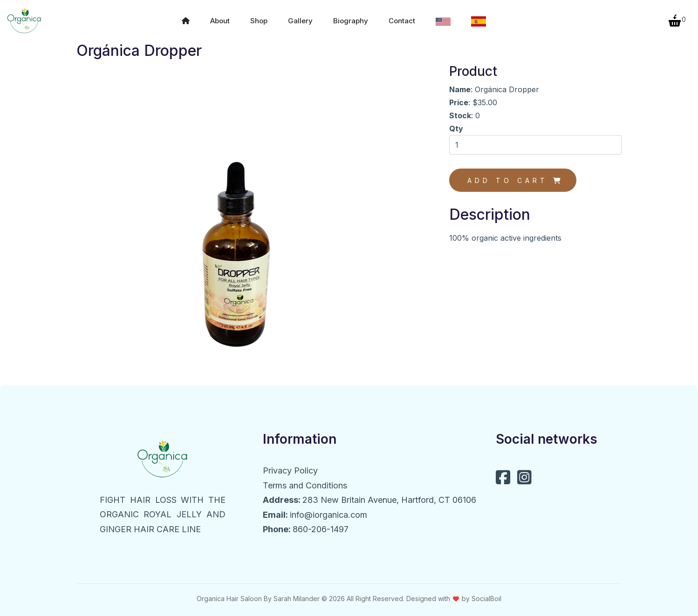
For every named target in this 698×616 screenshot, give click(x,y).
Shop (259, 18)
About (220, 18)
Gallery (300, 18)
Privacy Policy (290, 466)
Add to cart (516, 176)
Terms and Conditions (305, 480)
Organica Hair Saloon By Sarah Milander (258, 593)
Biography (351, 18)
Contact (402, 18)
